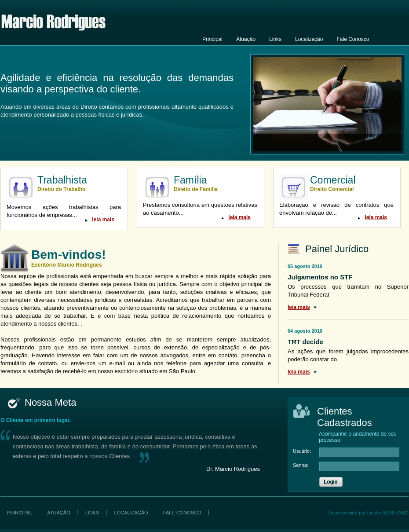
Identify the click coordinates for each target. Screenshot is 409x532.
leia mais (103, 220)
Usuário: (302, 451)
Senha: (301, 465)
